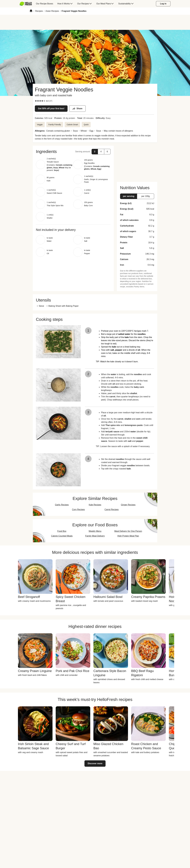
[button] (73, 151)
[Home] (31, 11)
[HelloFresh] (26, 4)
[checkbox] (36, 101)
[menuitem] (27, 4)
